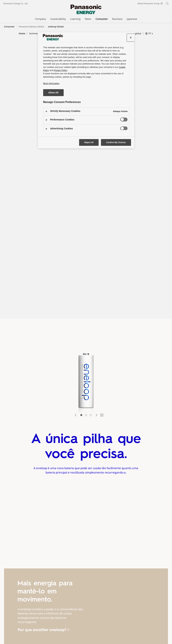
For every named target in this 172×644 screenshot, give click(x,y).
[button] (36, 34)
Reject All (89, 142)
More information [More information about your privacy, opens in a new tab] (51, 83)
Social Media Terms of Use (48, 630)
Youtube (38, 625)
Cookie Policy (35, 635)
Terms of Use (24, 630)
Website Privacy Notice (14, 635)
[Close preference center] (131, 38)
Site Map (7, 630)
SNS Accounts (10, 625)
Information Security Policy (131, 630)
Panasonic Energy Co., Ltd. (16, 3)
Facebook (24, 625)
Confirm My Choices (116, 142)
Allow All (53, 93)
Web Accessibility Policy (102, 630)
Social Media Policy (75, 630)
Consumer (9, 27)
